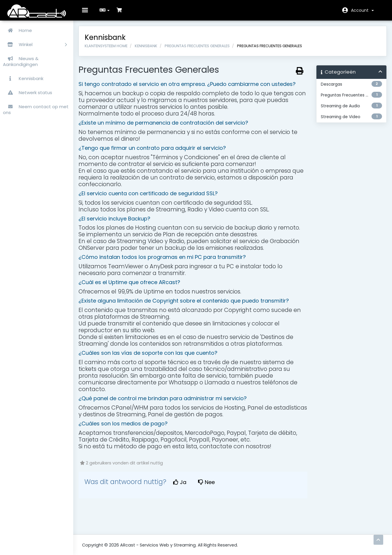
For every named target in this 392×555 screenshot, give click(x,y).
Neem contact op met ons (36, 110)
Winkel (35, 44)
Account (362, 10)
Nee (210, 486)
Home (17, 30)
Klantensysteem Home (110, 49)
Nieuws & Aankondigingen (21, 61)
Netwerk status (28, 92)
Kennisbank (23, 78)
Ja (183, 486)
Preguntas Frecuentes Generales (201, 49)
